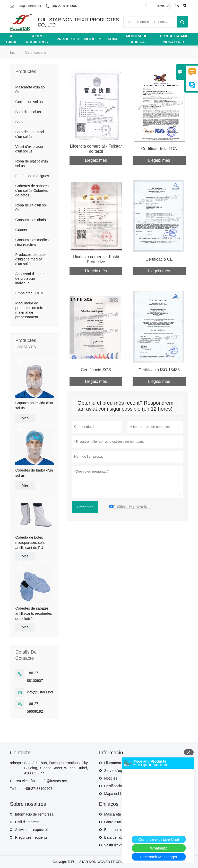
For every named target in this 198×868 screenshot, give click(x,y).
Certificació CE (159, 259)
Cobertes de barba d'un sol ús (34, 473)
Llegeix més (96, 160)
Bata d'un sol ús (28, 112)
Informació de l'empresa (34, 814)
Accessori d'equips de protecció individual (30, 278)
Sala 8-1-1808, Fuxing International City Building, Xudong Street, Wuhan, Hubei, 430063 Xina (56, 768)
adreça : (16, 763)
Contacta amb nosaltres (174, 39)
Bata (19, 122)
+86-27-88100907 (64, 6)
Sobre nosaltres (37, 39)
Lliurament (113, 763)
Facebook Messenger (159, 857)
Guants (21, 230)
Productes (68, 39)
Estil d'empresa (27, 822)
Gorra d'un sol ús (29, 102)
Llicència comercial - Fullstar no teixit (96, 149)
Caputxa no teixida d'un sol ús (34, 405)
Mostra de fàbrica (137, 39)
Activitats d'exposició (32, 830)
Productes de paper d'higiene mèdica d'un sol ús (31, 259)
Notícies (93, 39)
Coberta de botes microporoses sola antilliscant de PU (30, 542)
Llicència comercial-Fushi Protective (96, 259)
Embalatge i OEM (29, 293)
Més (25, 418)
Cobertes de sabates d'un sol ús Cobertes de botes (32, 191)
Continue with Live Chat (159, 839)
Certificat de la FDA (159, 149)
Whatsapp (159, 848)
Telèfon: (16, 789)
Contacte (20, 753)
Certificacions (115, 786)
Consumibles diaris (30, 220)
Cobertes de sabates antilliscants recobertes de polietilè (33, 613)
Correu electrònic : (24, 781)
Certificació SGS (96, 370)
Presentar (85, 507)
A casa (11, 39)
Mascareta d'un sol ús (122, 814)
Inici (13, 52)
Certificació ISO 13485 (159, 370)
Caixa (112, 39)
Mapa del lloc (115, 794)
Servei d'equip (116, 771)
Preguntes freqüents (31, 837)
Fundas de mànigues (32, 176)
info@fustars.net (29, 6)
